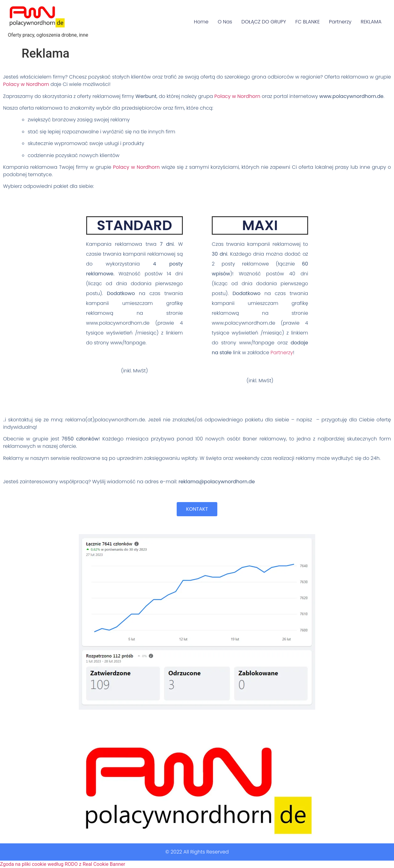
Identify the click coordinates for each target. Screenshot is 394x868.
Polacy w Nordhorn (26, 84)
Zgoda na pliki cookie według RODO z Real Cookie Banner (63, 864)
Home (201, 22)
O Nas (225, 22)
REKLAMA (371, 22)
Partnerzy (340, 22)
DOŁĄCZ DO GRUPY (264, 22)
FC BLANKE (307, 22)
